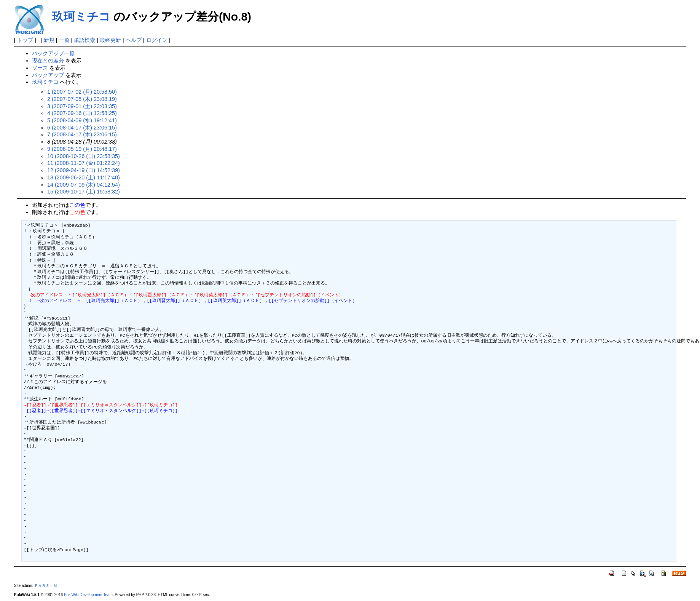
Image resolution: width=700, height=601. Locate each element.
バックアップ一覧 (53, 53)
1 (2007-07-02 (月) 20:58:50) (82, 92)
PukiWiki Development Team (88, 595)
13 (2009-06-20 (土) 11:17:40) (84, 177)
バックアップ (48, 75)
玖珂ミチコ (81, 17)
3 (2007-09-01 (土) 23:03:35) (82, 106)
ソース (40, 68)
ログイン (157, 40)
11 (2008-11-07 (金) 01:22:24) (84, 163)
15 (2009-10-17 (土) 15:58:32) (84, 192)
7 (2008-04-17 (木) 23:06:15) (82, 134)
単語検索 (85, 40)
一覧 (64, 40)
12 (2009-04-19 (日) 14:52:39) (84, 170)
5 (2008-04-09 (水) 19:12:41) (82, 120)
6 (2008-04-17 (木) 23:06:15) (82, 128)
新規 (49, 40)
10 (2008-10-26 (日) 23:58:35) (84, 156)
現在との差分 (48, 61)
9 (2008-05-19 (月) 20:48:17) (82, 149)
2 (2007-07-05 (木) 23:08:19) (82, 99)
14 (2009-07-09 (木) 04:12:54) (84, 185)
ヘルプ (134, 40)
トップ (25, 40)
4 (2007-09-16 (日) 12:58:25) (82, 113)
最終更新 (110, 40)
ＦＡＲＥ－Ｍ (46, 586)
